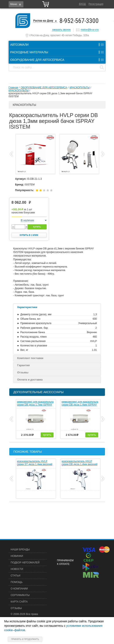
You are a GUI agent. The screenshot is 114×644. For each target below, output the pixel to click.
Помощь (17, 582)
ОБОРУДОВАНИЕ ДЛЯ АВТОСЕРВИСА (44, 88)
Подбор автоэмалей (25, 563)
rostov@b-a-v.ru (90, 30)
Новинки (17, 556)
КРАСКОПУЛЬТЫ (80, 88)
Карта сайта (19, 602)
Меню (14, 4)
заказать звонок (61, 30)
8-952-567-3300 (79, 21)
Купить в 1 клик (29, 235)
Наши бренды (20, 550)
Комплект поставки (30, 358)
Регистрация (96, 4)
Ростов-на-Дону (43, 21)
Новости (17, 569)
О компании (19, 589)
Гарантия (23, 365)
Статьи (16, 576)
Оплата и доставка (30, 380)
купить (37, 227)
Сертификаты (20, 595)
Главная (13, 88)
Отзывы (23, 372)
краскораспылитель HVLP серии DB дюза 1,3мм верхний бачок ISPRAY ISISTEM (51, 95)
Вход (82, 4)
